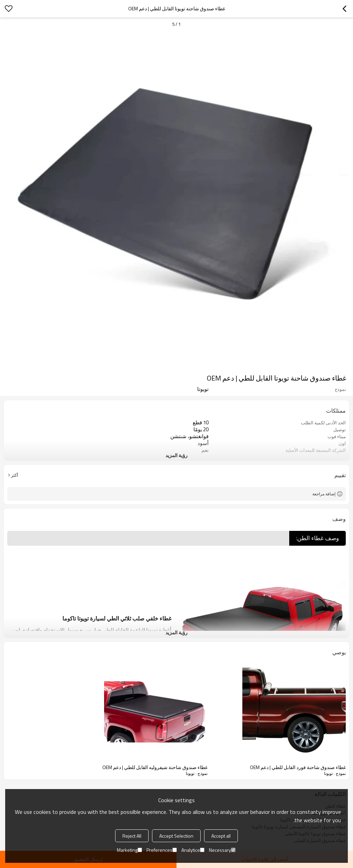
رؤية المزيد (176, 455)
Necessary (222, 850)
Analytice (193, 850)
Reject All (132, 836)
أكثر (15, 475)
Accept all (221, 836)
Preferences (162, 850)
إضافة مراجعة (324, 494)
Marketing (129, 850)
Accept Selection (176, 836)
